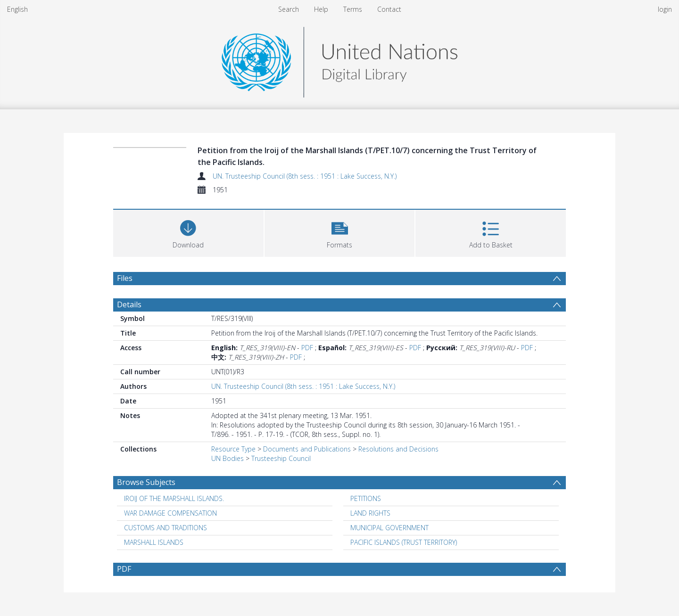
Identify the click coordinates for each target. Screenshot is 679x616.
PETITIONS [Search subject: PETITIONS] (366, 498)
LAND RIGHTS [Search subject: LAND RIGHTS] (370, 513)
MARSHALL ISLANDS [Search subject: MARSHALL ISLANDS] (154, 542)
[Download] (188, 232)
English (17, 9)
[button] (340, 232)
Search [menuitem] (289, 9)
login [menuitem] (665, 9)
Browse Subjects (146, 482)
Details (129, 304)
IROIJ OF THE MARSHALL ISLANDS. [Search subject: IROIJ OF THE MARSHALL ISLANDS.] (174, 498)
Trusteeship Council (281, 458)
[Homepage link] (339, 60)
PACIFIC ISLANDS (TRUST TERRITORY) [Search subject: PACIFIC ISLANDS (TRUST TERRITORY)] (404, 542)
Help (321, 9)
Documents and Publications (307, 449)
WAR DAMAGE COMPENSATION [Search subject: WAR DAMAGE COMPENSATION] (170, 513)
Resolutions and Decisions (398, 449)
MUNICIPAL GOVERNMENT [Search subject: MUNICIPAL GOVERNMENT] (389, 528)
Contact (389, 9)
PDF (307, 348)
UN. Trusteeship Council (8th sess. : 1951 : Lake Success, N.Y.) (305, 176)
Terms (353, 9)
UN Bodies (228, 458)
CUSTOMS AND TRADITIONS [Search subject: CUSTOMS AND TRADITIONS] (166, 528)
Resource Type (233, 449)
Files (125, 278)
